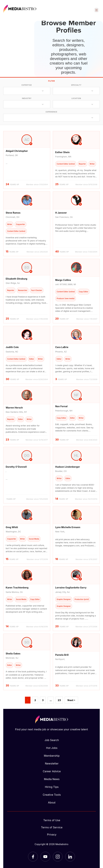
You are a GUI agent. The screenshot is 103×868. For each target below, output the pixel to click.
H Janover (61, 213)
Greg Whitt (12, 527)
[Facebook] (33, 857)
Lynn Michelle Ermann (68, 527)
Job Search (52, 740)
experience (51, 112)
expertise (27, 85)
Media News (52, 779)
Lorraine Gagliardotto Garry (71, 588)
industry (27, 98)
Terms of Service (52, 827)
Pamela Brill (62, 655)
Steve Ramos (13, 213)
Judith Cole (12, 347)
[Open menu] (96, 10)
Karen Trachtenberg (17, 588)
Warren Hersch (14, 408)
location (76, 98)
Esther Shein (62, 152)
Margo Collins (63, 280)
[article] (27, 160)
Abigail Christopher (17, 151)
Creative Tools (52, 795)
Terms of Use (52, 820)
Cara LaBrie (62, 347)
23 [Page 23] (59, 700)
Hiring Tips (52, 787)
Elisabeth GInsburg (16, 279)
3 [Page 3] (43, 700)
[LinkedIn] (70, 857)
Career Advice (52, 771)
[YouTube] (45, 857)
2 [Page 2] (35, 700)
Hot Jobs (52, 748)
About (52, 802)
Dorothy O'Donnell (16, 467)
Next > (71, 700)
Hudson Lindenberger (68, 467)
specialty (76, 85)
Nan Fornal (61, 406)
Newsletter (52, 763)
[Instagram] (58, 857)
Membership (52, 756)
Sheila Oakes (13, 654)
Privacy (52, 835)
